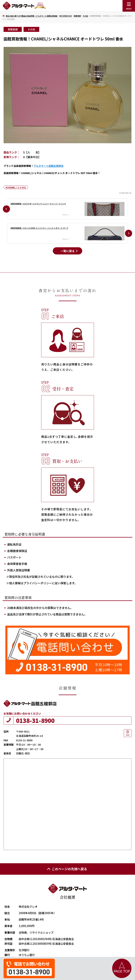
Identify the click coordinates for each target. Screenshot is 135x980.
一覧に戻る (68, 251)
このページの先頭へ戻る (67, 869)
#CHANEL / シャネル (16, 187)
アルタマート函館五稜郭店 (49, 166)
